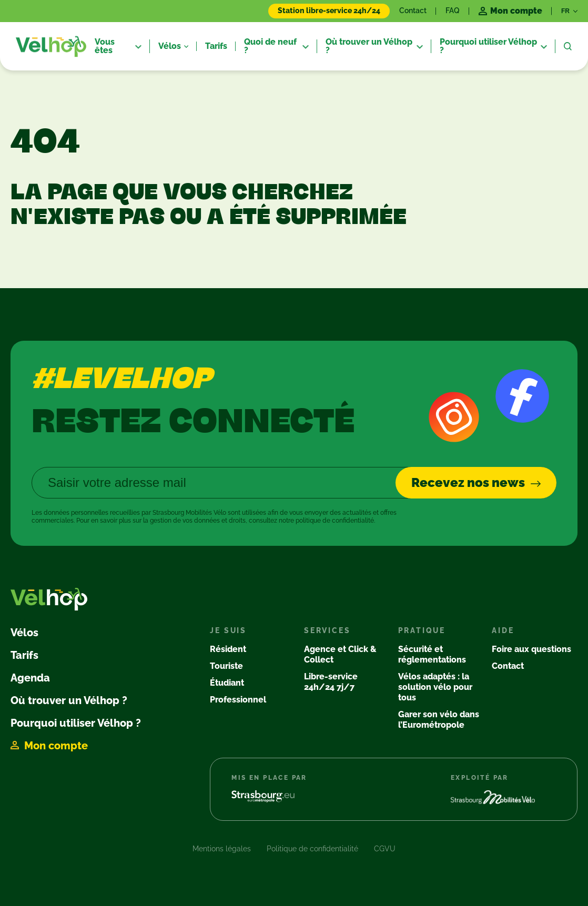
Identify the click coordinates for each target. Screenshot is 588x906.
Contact (413, 11)
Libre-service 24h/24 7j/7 (331, 682)
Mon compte (56, 746)
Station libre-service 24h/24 (329, 11)
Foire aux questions (531, 649)
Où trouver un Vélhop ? (69, 700)
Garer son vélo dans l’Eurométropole (439, 720)
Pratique (422, 630)
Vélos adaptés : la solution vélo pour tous (435, 687)
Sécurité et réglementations (432, 654)
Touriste (226, 666)
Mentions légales (222, 849)
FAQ (453, 11)
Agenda (30, 678)
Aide (503, 630)
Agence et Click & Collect (340, 654)
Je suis (228, 630)
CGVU (385, 849)
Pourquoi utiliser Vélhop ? (76, 723)
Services (327, 630)
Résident (228, 649)
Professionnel (238, 700)
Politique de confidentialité (312, 849)
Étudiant (227, 683)
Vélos (24, 633)
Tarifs (24, 655)
